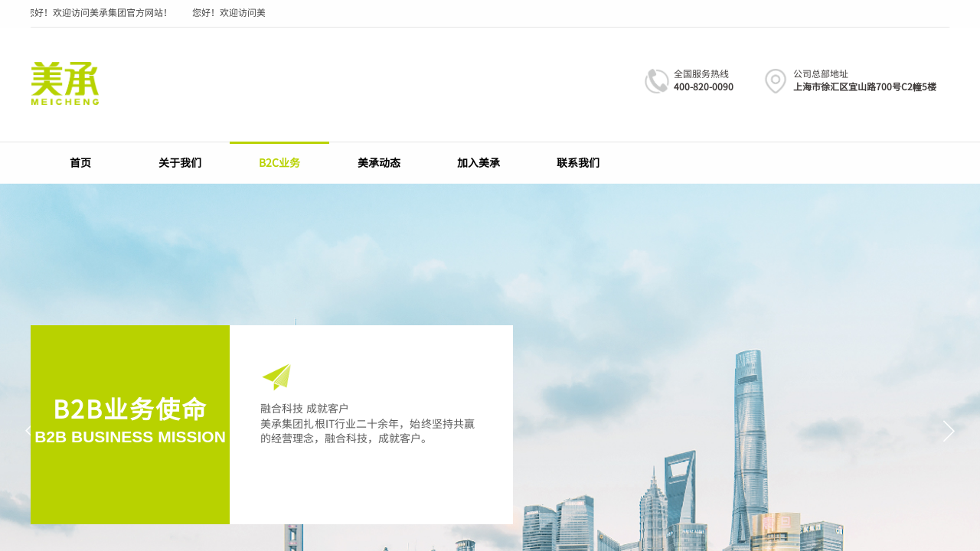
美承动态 (379, 162)
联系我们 (578, 162)
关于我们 (180, 162)
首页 (80, 162)
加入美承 (479, 162)
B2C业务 (279, 162)
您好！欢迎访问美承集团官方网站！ (100, 12)
